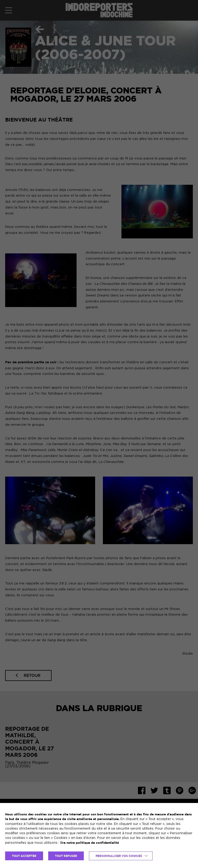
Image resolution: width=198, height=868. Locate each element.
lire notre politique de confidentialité (90, 843)
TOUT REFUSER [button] (66, 856)
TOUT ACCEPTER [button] (24, 856)
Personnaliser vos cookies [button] (119, 856)
